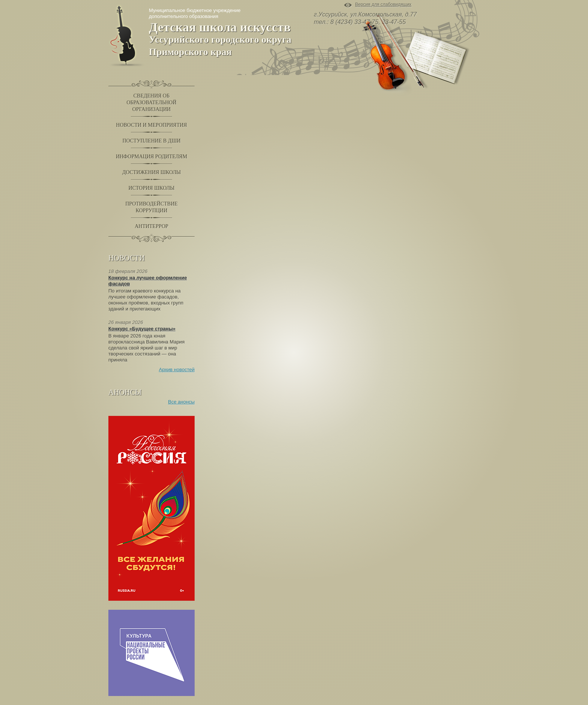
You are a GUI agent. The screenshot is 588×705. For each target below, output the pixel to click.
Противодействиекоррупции (151, 207)
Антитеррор (151, 226)
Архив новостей (177, 370)
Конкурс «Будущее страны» (142, 329)
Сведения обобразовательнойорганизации (151, 103)
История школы (152, 188)
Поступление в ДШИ (151, 141)
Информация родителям (151, 157)
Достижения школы (151, 172)
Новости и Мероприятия (151, 125)
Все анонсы (181, 402)
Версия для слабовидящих (383, 5)
